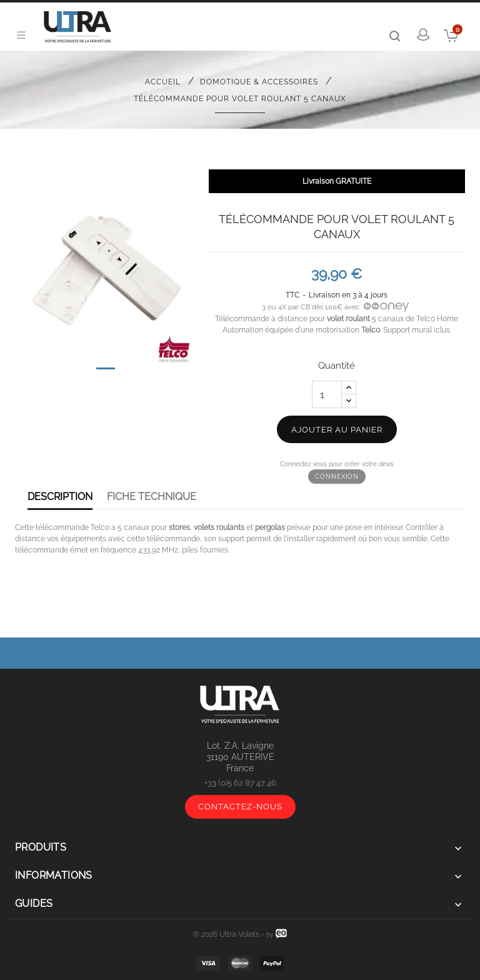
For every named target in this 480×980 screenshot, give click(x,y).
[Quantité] (327, 394)
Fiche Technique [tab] (152, 497)
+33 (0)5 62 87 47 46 (240, 783)
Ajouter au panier (337, 430)
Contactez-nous (240, 807)
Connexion (337, 477)
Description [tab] (60, 497)
